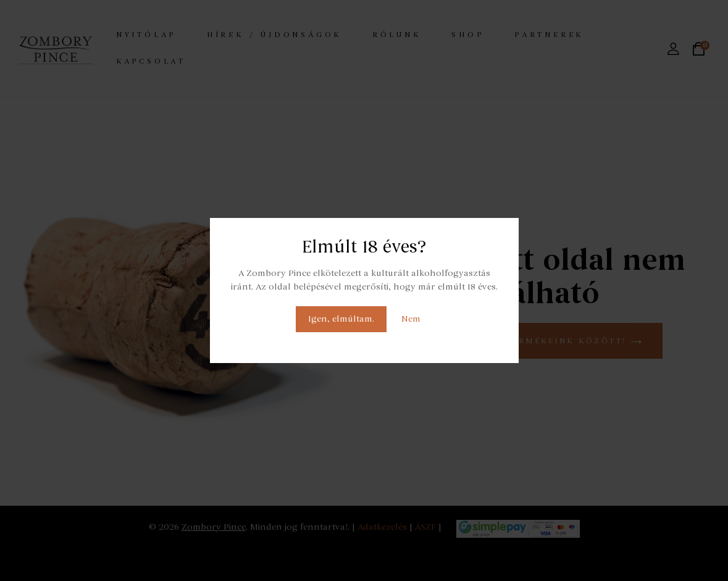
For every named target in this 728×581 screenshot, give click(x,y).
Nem (411, 319)
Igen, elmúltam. (341, 319)
